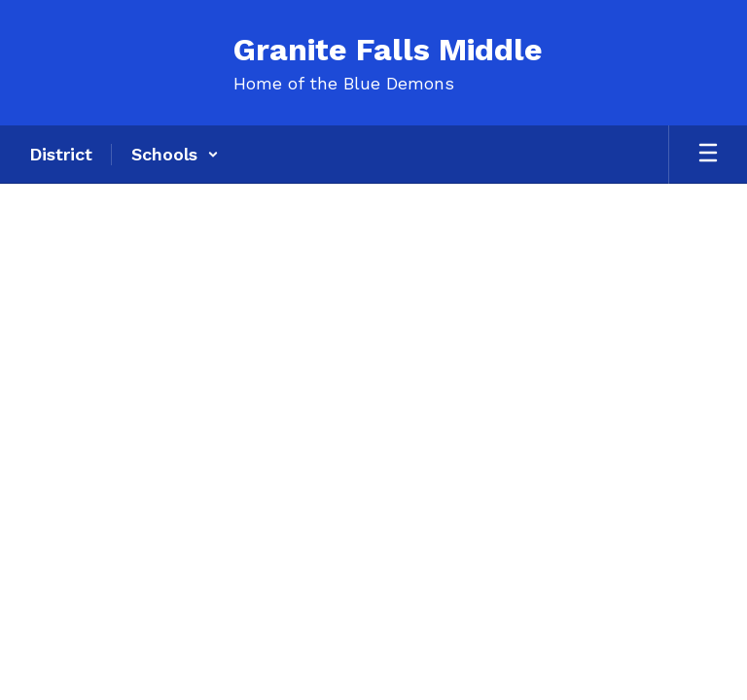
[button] (175, 155)
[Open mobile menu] (708, 155)
